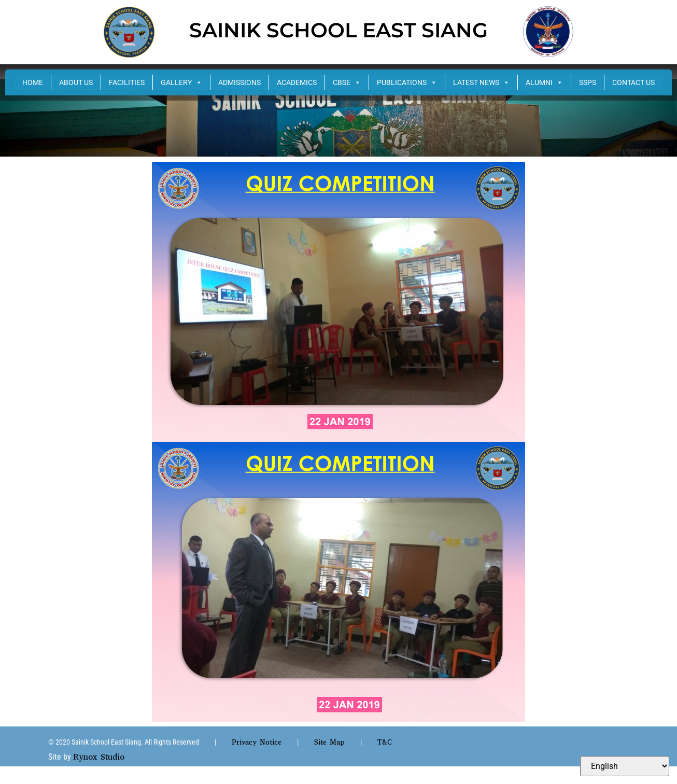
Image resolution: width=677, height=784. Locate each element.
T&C (385, 742)
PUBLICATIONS (407, 82)
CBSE (347, 82)
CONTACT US (633, 82)
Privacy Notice (257, 742)
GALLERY (181, 82)
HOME (33, 82)
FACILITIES (127, 82)
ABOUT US (76, 82)
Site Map (329, 742)
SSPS (588, 82)
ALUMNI (544, 82)
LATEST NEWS (481, 82)
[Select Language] (625, 766)
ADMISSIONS (239, 82)
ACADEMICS (297, 82)
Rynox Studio (99, 757)
